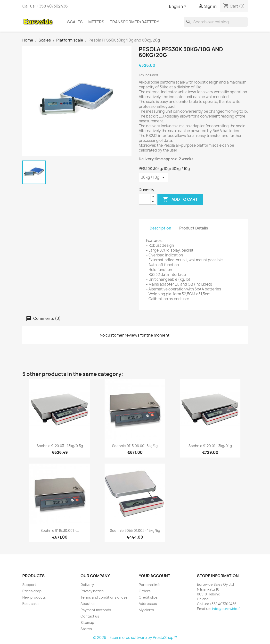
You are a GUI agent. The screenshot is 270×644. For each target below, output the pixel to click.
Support (29, 585)
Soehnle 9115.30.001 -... (60, 530)
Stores (86, 629)
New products (34, 597)
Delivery (87, 585)
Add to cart (180, 199)
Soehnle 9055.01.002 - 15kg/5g (135, 530)
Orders (145, 591)
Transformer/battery (135, 22)
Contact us (90, 616)
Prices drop (32, 591)
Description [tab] (160, 228)
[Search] (216, 22)
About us (88, 604)
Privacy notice (92, 591)
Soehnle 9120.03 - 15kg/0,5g (60, 446)
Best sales (31, 604)
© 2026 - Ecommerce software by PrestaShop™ (135, 638)
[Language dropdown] (179, 7)
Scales (75, 22)
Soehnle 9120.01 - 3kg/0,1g (210, 446)
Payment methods (96, 610)
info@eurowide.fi (226, 609)
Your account (155, 576)
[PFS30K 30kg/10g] (153, 177)
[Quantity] (145, 199)
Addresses (148, 604)
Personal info (150, 585)
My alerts (146, 610)
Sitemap (87, 623)
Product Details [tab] (194, 228)
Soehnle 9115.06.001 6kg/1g (135, 446)
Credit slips (148, 597)
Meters (96, 22)
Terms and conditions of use (104, 597)
